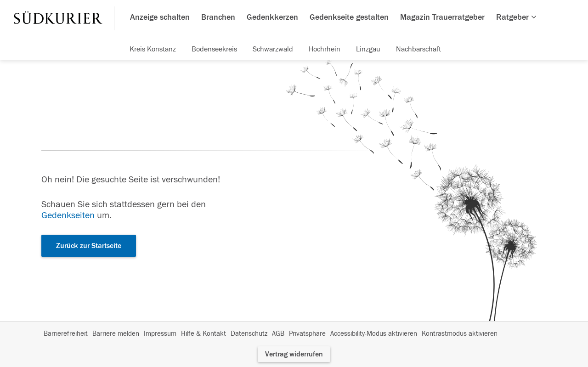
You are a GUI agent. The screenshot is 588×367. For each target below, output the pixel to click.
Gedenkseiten (68, 215)
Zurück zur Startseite (89, 246)
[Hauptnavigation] (294, 18)
